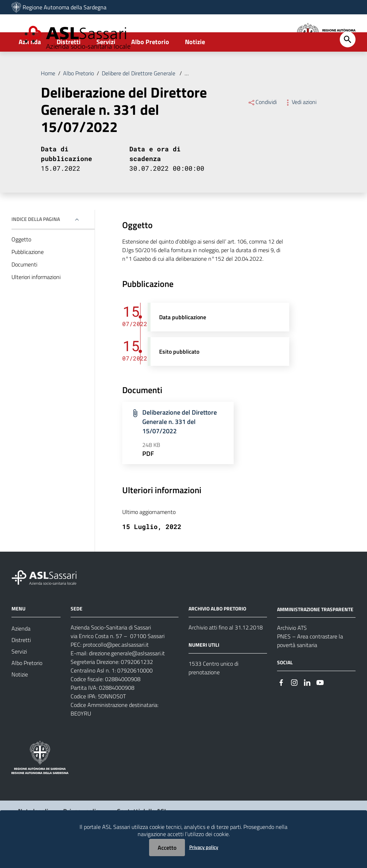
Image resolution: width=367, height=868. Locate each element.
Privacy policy (204, 847)
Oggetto (21, 264)
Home (48, 98)
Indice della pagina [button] (36, 244)
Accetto (167, 848)
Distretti (69, 67)
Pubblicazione (28, 277)
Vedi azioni (300, 127)
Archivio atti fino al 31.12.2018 (226, 652)
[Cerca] (348, 65)
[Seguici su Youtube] (320, 707)
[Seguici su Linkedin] (307, 707)
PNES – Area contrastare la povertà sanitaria (310, 666)
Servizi (106, 67)
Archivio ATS (292, 653)
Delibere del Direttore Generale (139, 98)
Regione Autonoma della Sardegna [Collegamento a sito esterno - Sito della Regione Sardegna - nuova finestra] (65, 7)
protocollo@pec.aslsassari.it (116, 669)
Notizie (195, 67)
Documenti (24, 289)
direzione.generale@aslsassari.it (127, 678)
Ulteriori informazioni (36, 302)
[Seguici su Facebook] (281, 707)
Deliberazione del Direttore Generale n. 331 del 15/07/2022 (256, 98)
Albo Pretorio (150, 67)
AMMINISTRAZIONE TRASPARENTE (315, 634)
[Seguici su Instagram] (294, 707)
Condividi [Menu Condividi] (262, 127)
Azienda (30, 67)
